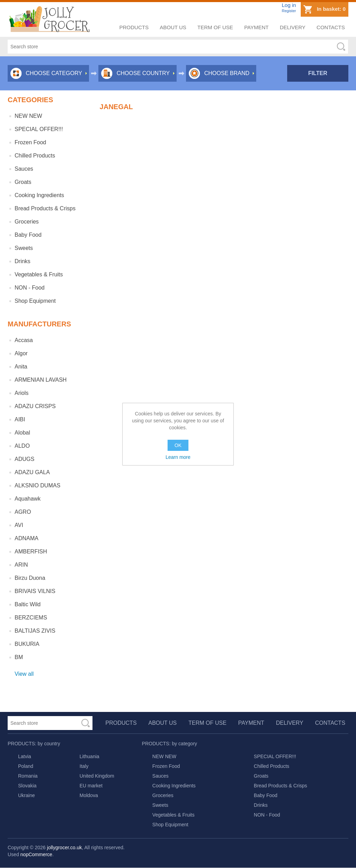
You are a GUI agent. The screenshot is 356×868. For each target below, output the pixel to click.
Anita (21, 367)
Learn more (178, 457)
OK (178, 445)
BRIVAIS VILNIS (35, 591)
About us (173, 27)
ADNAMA (26, 538)
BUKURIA (27, 644)
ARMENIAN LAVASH (41, 380)
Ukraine (26, 795)
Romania (28, 776)
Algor (21, 353)
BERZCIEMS (31, 618)
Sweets (24, 248)
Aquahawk (28, 499)
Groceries (27, 222)
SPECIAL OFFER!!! (39, 129)
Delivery (293, 27)
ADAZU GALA (32, 472)
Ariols (22, 393)
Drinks (22, 261)
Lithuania (90, 756)
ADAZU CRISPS (35, 406)
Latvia (25, 756)
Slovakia (27, 786)
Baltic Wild (28, 604)
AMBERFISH (31, 551)
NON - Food (30, 288)
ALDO (22, 446)
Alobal (22, 433)
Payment (256, 27)
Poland (26, 766)
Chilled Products (35, 156)
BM (19, 657)
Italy (84, 766)
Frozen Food (30, 142)
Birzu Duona (30, 578)
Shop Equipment (35, 301)
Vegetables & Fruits (39, 274)
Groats (23, 182)
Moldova (89, 795)
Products (134, 27)
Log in (289, 5)
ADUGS (25, 459)
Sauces (24, 169)
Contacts (331, 27)
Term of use (215, 27)
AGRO (23, 512)
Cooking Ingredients (39, 195)
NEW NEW (28, 116)
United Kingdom (97, 776)
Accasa (24, 340)
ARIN (21, 565)
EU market (91, 786)
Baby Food (28, 235)
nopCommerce (37, 854)
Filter (318, 73)
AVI (19, 525)
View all (24, 674)
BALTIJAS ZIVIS (35, 631)
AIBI (20, 419)
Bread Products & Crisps (45, 208)
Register (289, 11)
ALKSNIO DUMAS (38, 485)
